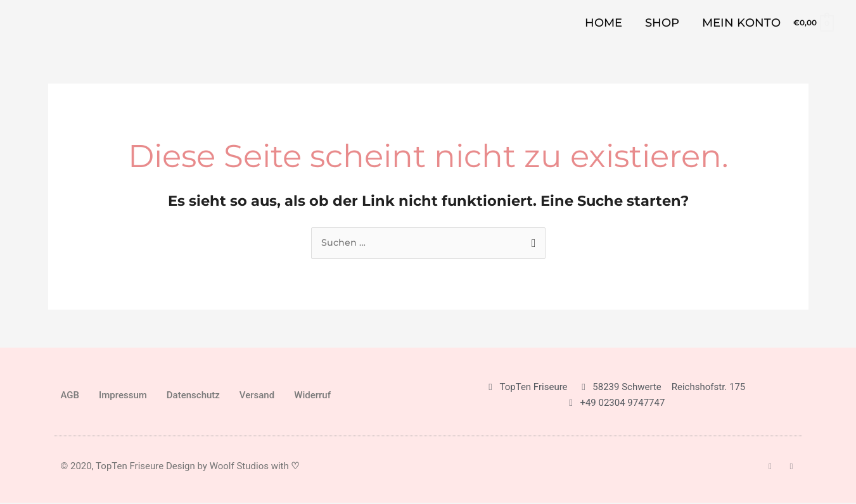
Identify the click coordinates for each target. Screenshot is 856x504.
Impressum (123, 396)
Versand (257, 396)
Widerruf (312, 396)
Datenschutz (193, 396)
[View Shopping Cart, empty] (813, 22)
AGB (70, 396)
